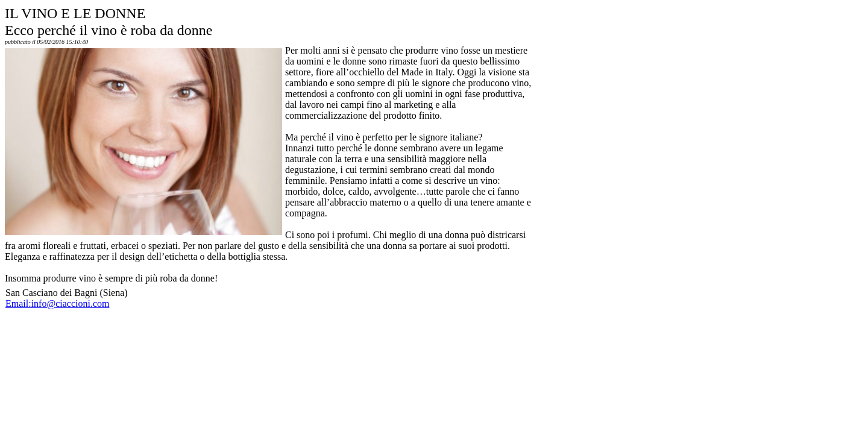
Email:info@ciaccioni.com (57, 303)
